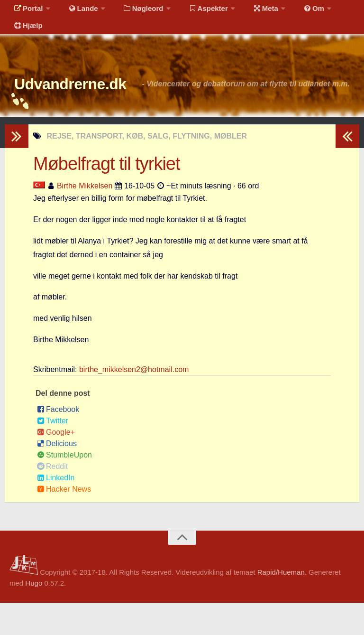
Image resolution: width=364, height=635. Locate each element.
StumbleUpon (64, 487)
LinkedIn (56, 510)
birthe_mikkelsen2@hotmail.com (134, 402)
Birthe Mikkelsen (85, 218)
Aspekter (196, 12)
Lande (77, 12)
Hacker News (64, 521)
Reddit (52, 499)
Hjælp (26, 35)
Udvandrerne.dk (88, 99)
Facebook (58, 442)
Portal (27, 12)
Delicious (57, 476)
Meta (250, 12)
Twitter (53, 453)
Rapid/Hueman (281, 604)
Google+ (56, 464)
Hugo (34, 615)
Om (294, 12)
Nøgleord (134, 12)
